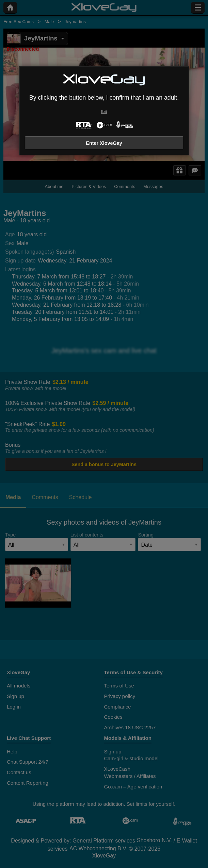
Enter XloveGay (104, 143)
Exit (104, 112)
